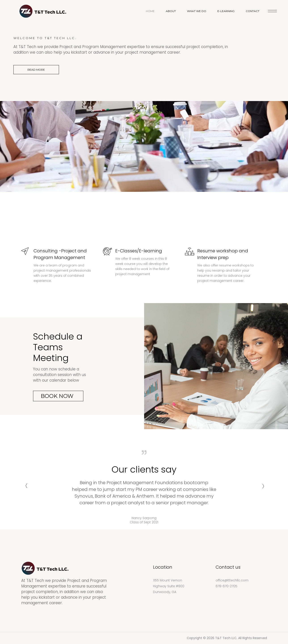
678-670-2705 (226, 586)
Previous (26, 488)
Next (263, 488)
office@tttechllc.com (232, 580)
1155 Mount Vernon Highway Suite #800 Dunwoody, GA (169, 586)
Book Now (57, 396)
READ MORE (36, 70)
